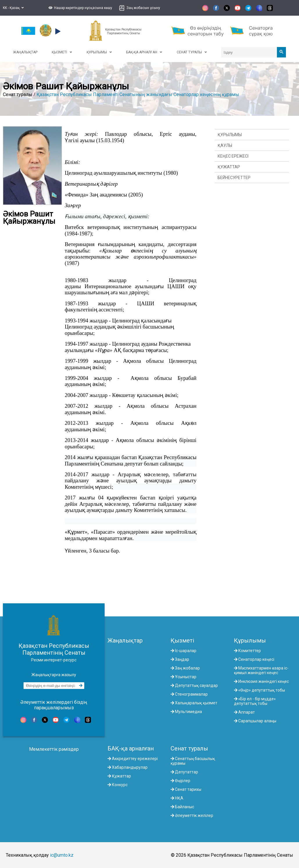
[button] (80, 8)
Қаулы (225, 145)
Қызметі (182, 640)
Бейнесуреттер (234, 178)
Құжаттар (229, 167)
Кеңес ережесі (233, 156)
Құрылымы (230, 135)
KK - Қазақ (13, 8)
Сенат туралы (189, 748)
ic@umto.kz (62, 855)
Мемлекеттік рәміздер (54, 749)
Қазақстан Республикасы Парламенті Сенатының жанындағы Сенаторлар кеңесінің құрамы (138, 94)
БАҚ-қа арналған (131, 748)
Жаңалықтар (125, 640)
